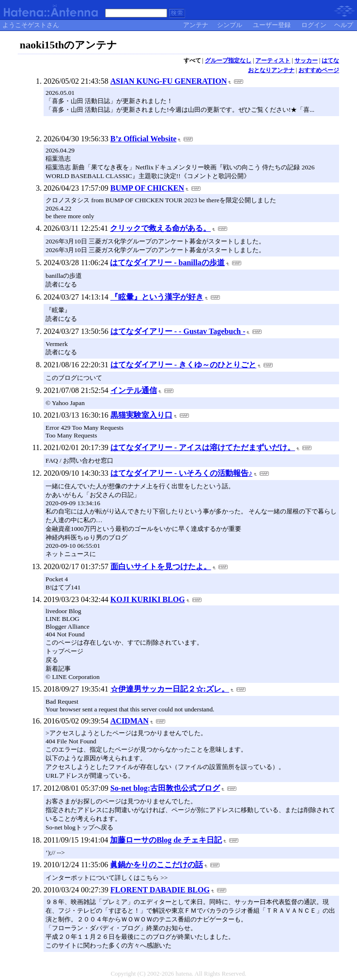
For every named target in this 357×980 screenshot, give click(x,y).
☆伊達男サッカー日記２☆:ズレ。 (170, 689)
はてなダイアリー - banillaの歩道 (167, 263)
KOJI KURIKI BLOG (148, 599)
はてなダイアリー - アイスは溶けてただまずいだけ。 (203, 447)
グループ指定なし (228, 60)
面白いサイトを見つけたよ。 (161, 566)
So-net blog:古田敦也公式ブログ (165, 788)
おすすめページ (319, 70)
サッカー (306, 60)
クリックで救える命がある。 (160, 228)
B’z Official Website (144, 139)
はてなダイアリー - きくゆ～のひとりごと (183, 365)
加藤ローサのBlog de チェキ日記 (166, 840)
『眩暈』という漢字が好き (157, 297)
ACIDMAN (130, 721)
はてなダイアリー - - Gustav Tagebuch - (178, 331)
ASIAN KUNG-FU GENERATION (169, 81)
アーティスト (273, 60)
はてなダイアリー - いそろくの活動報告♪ (181, 473)
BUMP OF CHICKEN (147, 188)
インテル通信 (134, 390)
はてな (330, 60)
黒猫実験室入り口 (141, 415)
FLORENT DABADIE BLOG (160, 890)
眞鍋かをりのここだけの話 (156, 865)
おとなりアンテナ (271, 70)
